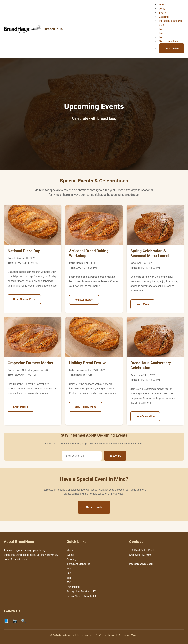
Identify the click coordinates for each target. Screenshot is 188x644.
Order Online (172, 48)
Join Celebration (145, 416)
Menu (162, 9)
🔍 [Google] (23, 621)
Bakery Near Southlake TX (81, 591)
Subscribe (115, 456)
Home (162, 5)
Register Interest (84, 300)
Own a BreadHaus (169, 41)
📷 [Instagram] (15, 621)
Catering (164, 17)
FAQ (161, 29)
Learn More (142, 304)
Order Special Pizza (24, 299)
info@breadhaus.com (141, 564)
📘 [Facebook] (6, 621)
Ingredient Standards (171, 21)
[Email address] (82, 456)
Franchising (73, 587)
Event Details (20, 407)
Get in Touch (94, 507)
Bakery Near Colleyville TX (81, 596)
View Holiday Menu (85, 407)
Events (163, 13)
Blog (162, 25)
